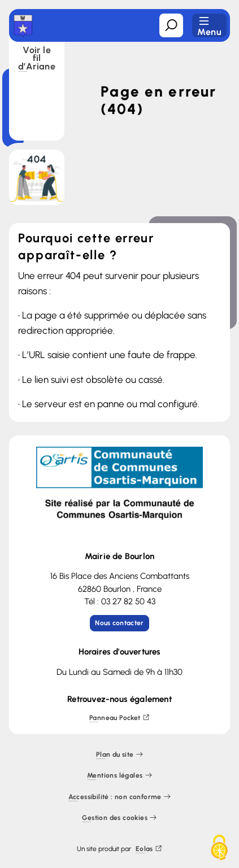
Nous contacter (119, 623)
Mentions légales (120, 776)
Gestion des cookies (119, 818)
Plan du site (120, 755)
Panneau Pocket (120, 718)
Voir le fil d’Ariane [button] (37, 59)
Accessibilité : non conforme (120, 797)
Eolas (149, 849)
